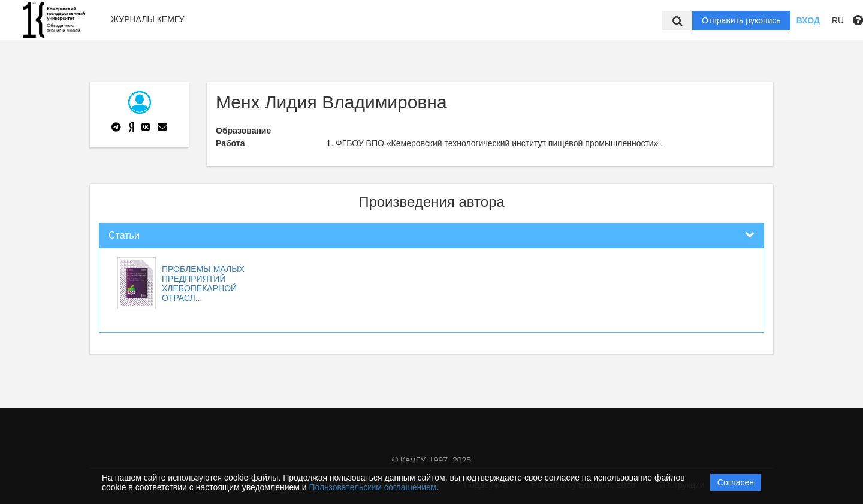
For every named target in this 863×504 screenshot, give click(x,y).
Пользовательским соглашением (373, 487)
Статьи (124, 235)
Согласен (736, 482)
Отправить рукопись (741, 20)
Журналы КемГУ (147, 19)
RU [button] (838, 20)
